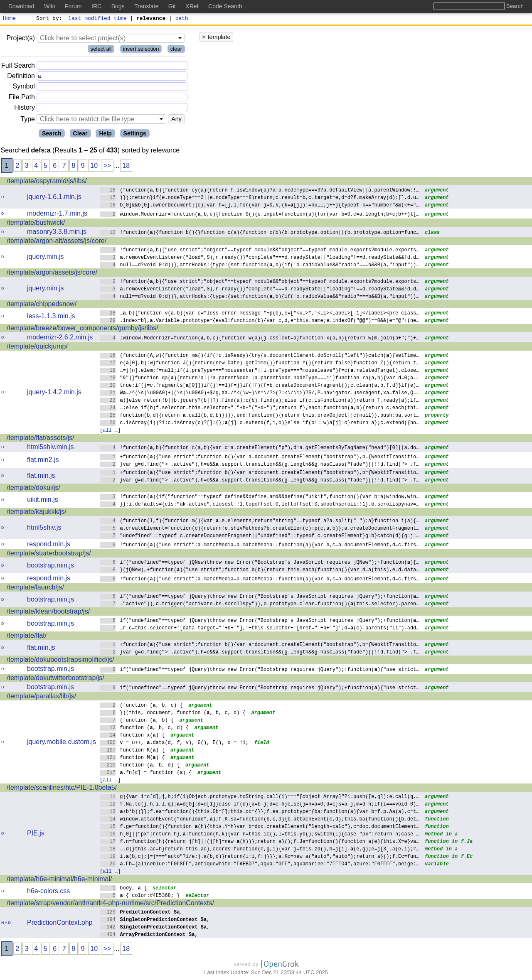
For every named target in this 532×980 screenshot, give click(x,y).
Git (172, 6)
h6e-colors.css (48, 892)
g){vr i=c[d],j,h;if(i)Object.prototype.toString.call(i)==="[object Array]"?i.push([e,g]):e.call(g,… (260, 797)
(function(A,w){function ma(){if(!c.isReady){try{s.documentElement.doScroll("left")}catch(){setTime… (260, 356)
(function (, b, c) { (141, 706)
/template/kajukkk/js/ (37, 513)
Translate (146, 6)
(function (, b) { (137, 721)
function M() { (132, 758)
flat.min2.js (43, 461)
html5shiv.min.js (50, 448)
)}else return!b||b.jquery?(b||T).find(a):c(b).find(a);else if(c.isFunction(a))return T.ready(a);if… (260, 401)
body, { (123, 889)
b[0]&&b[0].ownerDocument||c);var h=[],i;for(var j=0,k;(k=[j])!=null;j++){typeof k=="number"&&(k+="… (260, 206)
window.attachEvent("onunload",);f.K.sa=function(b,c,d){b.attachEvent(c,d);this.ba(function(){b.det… (260, 820)
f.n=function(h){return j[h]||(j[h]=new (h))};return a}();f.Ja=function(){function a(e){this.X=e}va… (260, 842)
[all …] (110, 431)
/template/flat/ (27, 637)
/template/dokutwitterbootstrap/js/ (55, 679)
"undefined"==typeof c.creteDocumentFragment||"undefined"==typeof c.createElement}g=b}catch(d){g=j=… (260, 537)
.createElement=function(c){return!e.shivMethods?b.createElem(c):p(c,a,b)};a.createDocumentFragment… (260, 529)
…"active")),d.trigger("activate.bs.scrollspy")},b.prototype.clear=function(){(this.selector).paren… (260, 605)
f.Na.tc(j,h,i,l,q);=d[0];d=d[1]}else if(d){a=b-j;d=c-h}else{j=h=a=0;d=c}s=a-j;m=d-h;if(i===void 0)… (260, 805)
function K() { (132, 751)
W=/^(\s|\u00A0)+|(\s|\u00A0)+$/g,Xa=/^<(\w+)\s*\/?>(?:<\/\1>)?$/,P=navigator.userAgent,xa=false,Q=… (260, 394)
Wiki (49, 6)
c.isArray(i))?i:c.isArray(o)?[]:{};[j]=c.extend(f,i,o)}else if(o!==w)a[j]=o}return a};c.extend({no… (260, 424)
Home (9, 19)
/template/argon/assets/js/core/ (52, 274)
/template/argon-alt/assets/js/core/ (57, 242)
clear (176, 50)
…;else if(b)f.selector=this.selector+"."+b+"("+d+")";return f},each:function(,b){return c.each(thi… (260, 409)
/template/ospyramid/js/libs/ (47, 182)
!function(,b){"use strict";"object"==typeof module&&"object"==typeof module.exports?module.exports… (260, 251)
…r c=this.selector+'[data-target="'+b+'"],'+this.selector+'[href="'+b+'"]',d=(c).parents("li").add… (260, 629)
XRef (192, 6)
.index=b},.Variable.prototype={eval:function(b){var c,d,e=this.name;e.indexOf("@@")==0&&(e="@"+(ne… (260, 321)
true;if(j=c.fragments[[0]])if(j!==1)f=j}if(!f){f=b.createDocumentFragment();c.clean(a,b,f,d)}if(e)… (260, 386)
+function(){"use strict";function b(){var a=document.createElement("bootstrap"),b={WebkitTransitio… (260, 458)
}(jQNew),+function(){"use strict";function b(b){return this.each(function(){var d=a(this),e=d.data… (260, 571)
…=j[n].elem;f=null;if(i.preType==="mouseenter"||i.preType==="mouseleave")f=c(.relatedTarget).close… (260, 371)
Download (21, 6)
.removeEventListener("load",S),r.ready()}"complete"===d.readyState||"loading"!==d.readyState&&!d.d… (260, 258)
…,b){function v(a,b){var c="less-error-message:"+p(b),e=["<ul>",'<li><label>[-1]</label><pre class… (260, 314)
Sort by (48, 19)
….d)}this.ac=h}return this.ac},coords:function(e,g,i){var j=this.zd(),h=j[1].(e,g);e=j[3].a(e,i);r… (260, 850)
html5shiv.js (44, 529)
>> (107, 167)
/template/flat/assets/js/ (41, 439)
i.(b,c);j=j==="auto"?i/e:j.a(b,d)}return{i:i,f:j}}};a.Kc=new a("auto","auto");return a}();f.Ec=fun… (260, 857)
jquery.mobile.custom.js (62, 743)
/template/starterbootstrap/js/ (49, 554)
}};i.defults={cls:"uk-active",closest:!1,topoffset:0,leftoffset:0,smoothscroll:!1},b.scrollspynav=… (260, 505)
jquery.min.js (46, 258)
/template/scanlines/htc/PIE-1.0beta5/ (62, 789)
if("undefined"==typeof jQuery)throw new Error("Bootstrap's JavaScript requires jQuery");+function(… (260, 597)
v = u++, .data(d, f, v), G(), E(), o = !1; (174, 743)
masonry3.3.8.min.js (57, 233)
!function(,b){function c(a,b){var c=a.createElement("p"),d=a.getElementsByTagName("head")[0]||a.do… (260, 448)
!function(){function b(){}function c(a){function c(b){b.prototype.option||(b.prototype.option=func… (260, 233)
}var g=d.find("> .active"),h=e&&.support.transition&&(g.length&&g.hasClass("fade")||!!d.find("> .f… (260, 465)
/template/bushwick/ (36, 224)
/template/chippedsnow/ (42, 305)
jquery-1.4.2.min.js (54, 393)
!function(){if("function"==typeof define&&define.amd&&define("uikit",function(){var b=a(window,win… (260, 497)
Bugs (118, 6)
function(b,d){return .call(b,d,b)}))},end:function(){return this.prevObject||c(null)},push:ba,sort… (260, 416)
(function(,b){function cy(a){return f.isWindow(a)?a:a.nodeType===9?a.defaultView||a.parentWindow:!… (260, 191)
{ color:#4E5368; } (140, 896)
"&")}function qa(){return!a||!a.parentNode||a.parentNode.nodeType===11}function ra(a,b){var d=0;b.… (260, 379)
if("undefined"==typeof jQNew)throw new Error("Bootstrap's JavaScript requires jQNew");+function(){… (260, 563)
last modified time (98, 19)
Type (28, 120)
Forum (73, 6)
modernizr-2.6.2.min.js (60, 338)
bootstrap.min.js (50, 566)
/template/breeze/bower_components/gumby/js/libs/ (83, 329)
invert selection (141, 50)
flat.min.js (41, 477)
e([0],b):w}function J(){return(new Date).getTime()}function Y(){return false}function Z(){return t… (260, 364)
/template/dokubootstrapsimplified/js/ (60, 661)
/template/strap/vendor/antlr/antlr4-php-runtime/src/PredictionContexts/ (110, 904)
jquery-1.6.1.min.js (54, 198)
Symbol (24, 88)
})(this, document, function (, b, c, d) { (173, 714)
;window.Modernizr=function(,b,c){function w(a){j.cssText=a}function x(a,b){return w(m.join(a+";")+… (260, 339)
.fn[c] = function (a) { (146, 773)
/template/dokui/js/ (33, 489)
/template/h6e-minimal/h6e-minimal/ (59, 880)
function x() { (132, 736)
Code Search (225, 6)
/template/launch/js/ (35, 588)
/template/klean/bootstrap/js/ (48, 613)
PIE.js (36, 834)
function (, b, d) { (140, 766)
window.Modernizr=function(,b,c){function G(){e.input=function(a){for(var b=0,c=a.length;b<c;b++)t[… (260, 215)
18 (126, 167)
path (182, 19)
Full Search (18, 67)
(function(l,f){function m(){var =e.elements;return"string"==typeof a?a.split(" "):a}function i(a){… (260, 522)
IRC (96, 6)
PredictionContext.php (60, 924)
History (25, 109)
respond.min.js (49, 545)
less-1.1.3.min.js (51, 317)
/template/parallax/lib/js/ (41, 697)
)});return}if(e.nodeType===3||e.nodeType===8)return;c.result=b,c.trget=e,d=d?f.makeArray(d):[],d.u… (260, 198)
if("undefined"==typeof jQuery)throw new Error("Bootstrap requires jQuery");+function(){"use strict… (260, 670)
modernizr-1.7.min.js (57, 215)
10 (94, 167)
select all (101, 50)
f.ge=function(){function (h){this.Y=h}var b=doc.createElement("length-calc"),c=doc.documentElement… (260, 827)
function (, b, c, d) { (144, 728)
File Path (22, 98)
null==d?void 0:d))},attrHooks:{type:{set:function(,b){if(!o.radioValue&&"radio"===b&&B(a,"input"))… (260, 266)
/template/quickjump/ (37, 348)
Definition (21, 77)
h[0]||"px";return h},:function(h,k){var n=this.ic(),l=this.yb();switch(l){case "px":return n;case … (260, 835)
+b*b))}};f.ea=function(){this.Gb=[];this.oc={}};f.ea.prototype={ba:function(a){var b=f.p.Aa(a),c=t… (260, 812)
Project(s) (20, 39)
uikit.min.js (43, 501)
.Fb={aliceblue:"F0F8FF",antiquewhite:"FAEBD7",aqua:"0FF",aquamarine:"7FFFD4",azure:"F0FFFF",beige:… (260, 865)
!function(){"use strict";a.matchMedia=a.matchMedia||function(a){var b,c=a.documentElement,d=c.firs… (260, 546)
